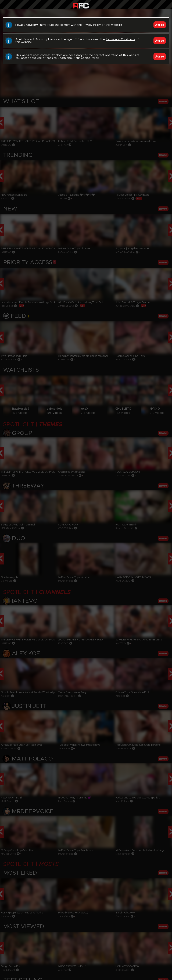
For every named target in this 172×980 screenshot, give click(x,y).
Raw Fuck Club (81, 5)
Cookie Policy (90, 58)
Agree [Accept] (160, 25)
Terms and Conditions (120, 39)
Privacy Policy (92, 25)
